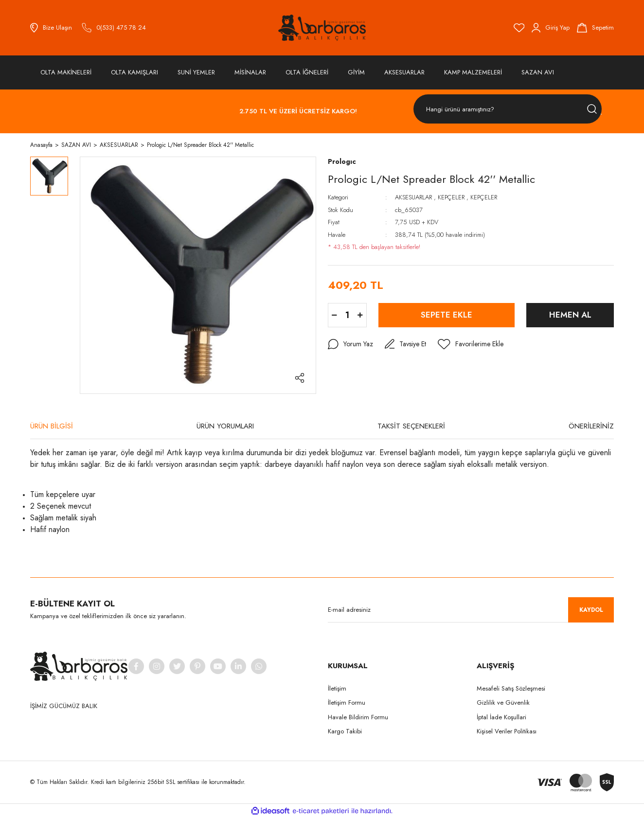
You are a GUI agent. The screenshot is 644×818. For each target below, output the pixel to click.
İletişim (337, 688)
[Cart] (595, 28)
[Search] (508, 109)
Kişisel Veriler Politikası (507, 731)
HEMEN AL (570, 315)
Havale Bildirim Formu (358, 717)
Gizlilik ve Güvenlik (503, 702)
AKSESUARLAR (413, 197)
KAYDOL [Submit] (591, 610)
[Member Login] (551, 28)
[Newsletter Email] (471, 610)
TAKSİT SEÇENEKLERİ (411, 426)
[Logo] (322, 28)
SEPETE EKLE (447, 315)
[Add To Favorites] (471, 344)
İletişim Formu (347, 702)
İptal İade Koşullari (501, 717)
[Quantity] (347, 315)
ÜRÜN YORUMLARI (225, 426)
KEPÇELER (451, 197)
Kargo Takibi (345, 731)
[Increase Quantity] (360, 315)
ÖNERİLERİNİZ (591, 426)
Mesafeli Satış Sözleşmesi (511, 688)
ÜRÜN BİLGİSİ (52, 426)
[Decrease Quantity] (334, 315)
